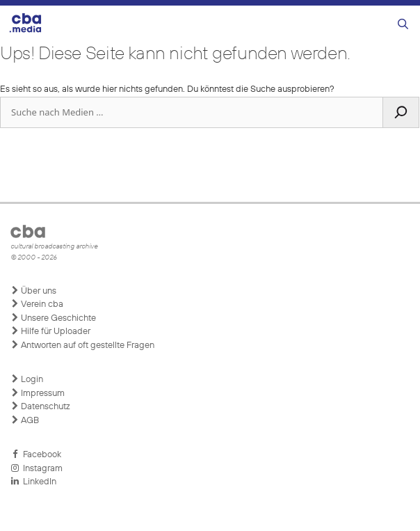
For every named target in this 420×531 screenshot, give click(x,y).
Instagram (37, 468)
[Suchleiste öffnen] (403, 25)
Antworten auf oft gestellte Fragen (82, 345)
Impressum (38, 393)
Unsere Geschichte (53, 318)
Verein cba (37, 304)
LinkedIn (33, 482)
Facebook (36, 454)
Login (27, 379)
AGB (25, 420)
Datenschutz (40, 406)
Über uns (33, 291)
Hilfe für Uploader (50, 331)
